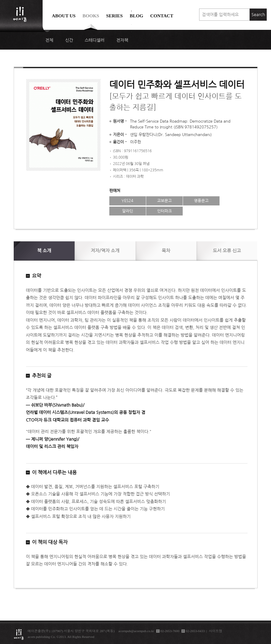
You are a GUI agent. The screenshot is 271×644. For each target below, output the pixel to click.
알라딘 (128, 211)
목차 (166, 251)
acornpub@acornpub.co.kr (136, 631)
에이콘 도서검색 (131, 31)
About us (64, 16)
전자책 (122, 40)
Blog (136, 16)
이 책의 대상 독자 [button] (50, 542)
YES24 (127, 201)
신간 (69, 40)
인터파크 (164, 211)
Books (91, 16)
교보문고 (164, 201)
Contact (162, 16)
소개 (44, 251)
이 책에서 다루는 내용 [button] (54, 472)
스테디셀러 (95, 40)
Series (114, 16)
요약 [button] (37, 276)
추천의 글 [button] (42, 376)
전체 (49, 40)
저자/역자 (105, 251)
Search (258, 15)
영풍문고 (201, 201)
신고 (227, 251)
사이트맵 (216, 631)
